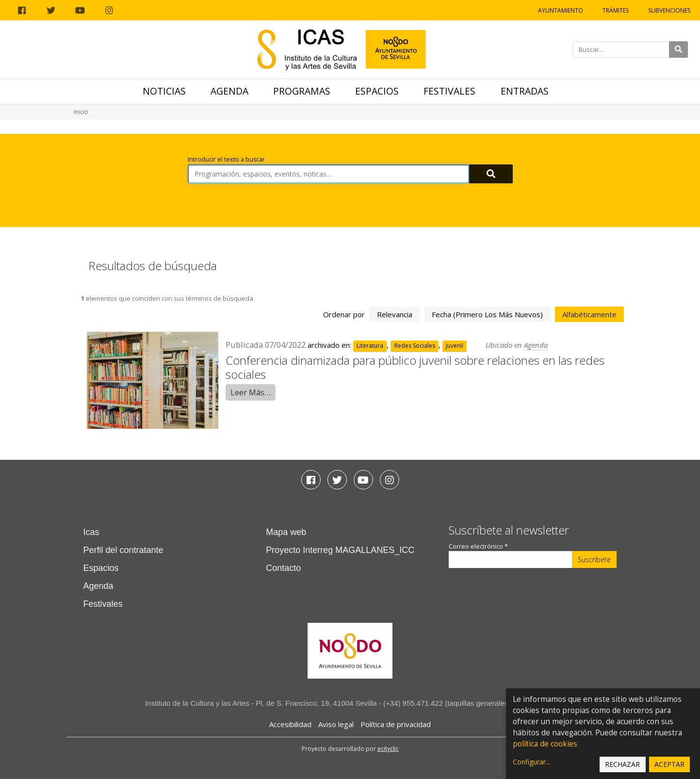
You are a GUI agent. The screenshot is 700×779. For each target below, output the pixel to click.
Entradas (525, 91)
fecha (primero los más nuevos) (487, 314)
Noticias (164, 91)
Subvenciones (669, 10)
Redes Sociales (415, 346)
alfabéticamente (589, 314)
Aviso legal (336, 724)
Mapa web (286, 532)
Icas (91, 532)
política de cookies (545, 744)
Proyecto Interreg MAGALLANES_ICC (340, 550)
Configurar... (531, 762)
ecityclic (388, 749)
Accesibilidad (290, 724)
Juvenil (455, 346)
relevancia (395, 314)
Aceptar (669, 764)
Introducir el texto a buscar (226, 159)
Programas (302, 91)
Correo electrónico (478, 546)
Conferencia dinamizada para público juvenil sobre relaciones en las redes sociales (415, 367)
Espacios (377, 91)
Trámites (616, 10)
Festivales (449, 91)
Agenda (229, 91)
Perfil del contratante (123, 550)
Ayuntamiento (561, 10)
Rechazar (622, 764)
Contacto (283, 568)
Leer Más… (251, 392)
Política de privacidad (396, 724)
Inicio (81, 112)
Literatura (370, 346)
